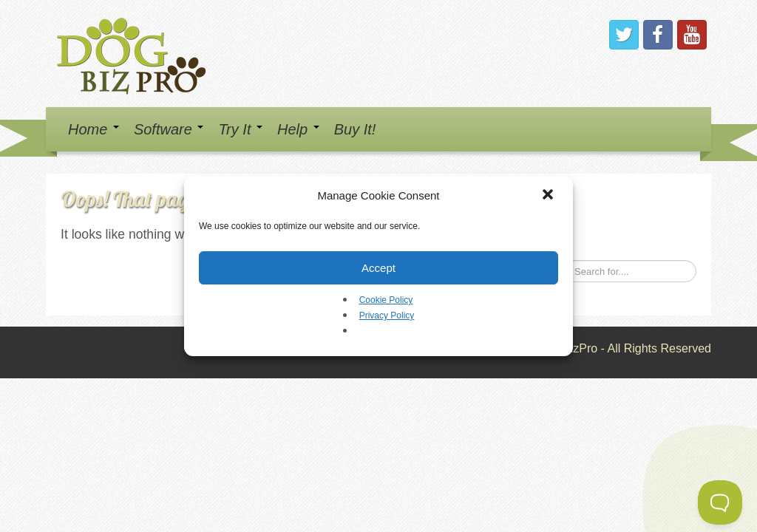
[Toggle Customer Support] (720, 502)
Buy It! (355, 129)
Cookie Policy (386, 300)
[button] (549, 196)
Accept (378, 268)
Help (298, 129)
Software (169, 129)
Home (94, 129)
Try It (240, 129)
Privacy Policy (387, 316)
